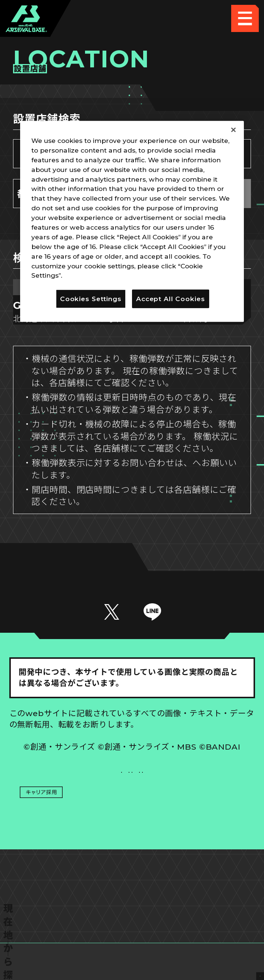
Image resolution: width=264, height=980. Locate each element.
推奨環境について (70, 827)
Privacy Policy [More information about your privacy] (88, 275)
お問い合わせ (193, 854)
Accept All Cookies (171, 299)
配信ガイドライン (132, 882)
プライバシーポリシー (71, 854)
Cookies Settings (194, 827)
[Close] (233, 130)
